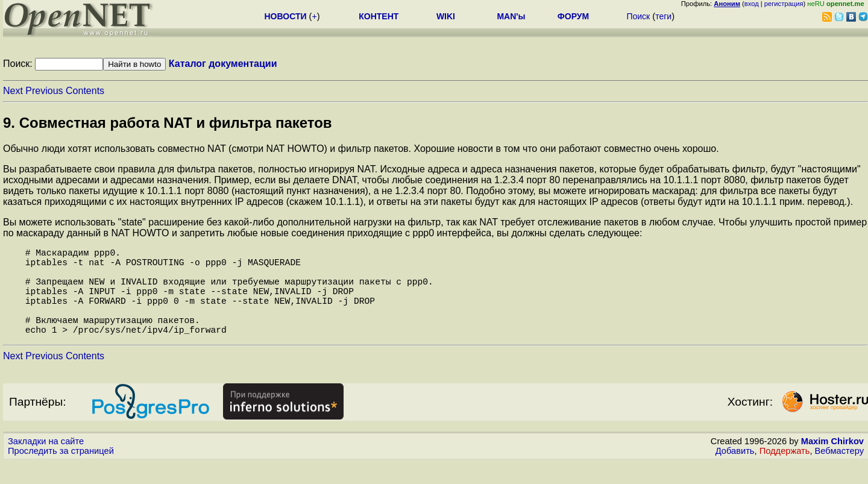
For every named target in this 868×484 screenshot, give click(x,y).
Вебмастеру (839, 473)
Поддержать (785, 473)
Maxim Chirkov (832, 463)
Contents (85, 91)
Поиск (638, 16)
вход (752, 4)
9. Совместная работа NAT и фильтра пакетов (168, 123)
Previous (44, 91)
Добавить (735, 473)
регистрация (784, 4)
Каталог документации (223, 64)
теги (663, 16)
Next (13, 91)
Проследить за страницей (61, 473)
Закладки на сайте (46, 463)
